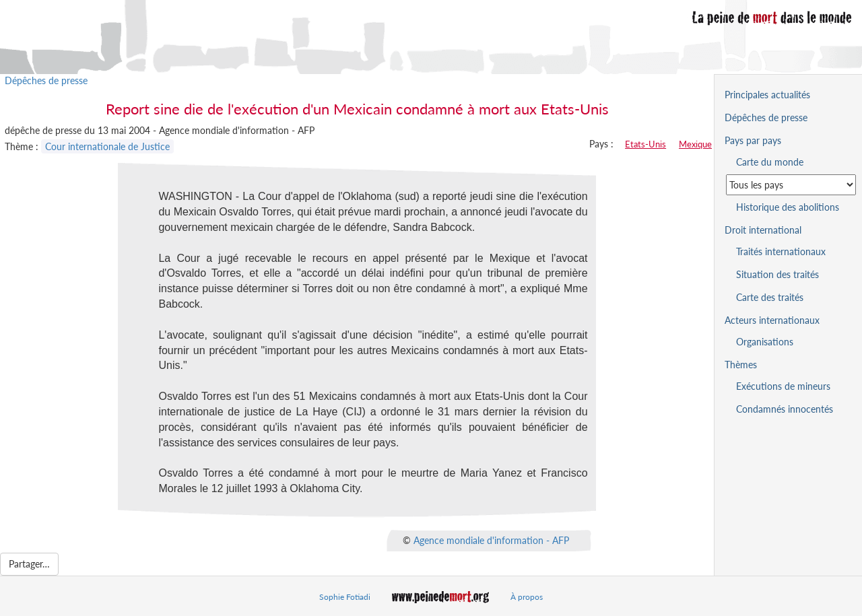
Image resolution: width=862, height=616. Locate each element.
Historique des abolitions (788, 207)
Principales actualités (767, 95)
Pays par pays (753, 140)
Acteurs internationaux (772, 320)
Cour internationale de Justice (107, 146)
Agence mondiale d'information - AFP (491, 540)
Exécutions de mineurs (783, 386)
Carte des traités (770, 297)
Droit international (763, 230)
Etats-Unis (645, 144)
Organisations (765, 342)
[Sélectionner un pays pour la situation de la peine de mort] (791, 185)
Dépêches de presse (46, 80)
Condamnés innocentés (785, 409)
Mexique (695, 144)
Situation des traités (777, 274)
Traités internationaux (781, 251)
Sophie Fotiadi (345, 597)
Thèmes (741, 365)
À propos (527, 597)
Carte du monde (770, 162)
